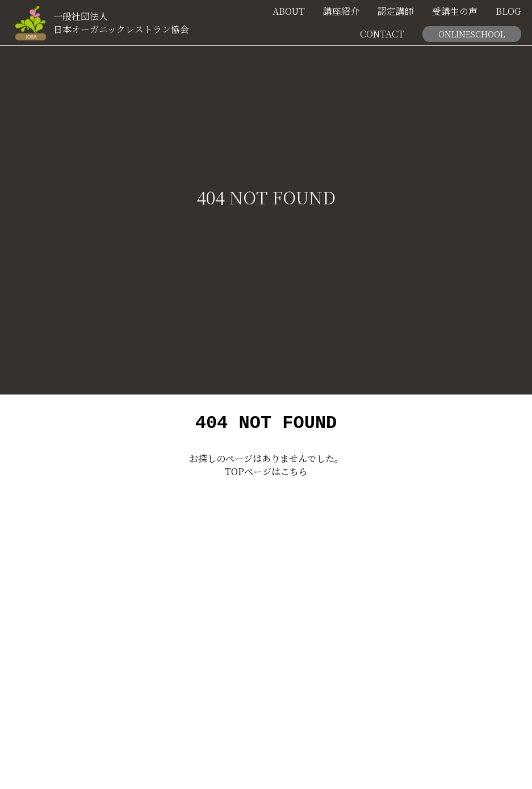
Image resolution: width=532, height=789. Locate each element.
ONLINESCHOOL (472, 34)
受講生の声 (455, 11)
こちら (294, 475)
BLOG (508, 11)
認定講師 (396, 11)
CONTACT (382, 34)
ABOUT (289, 11)
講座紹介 (341, 11)
